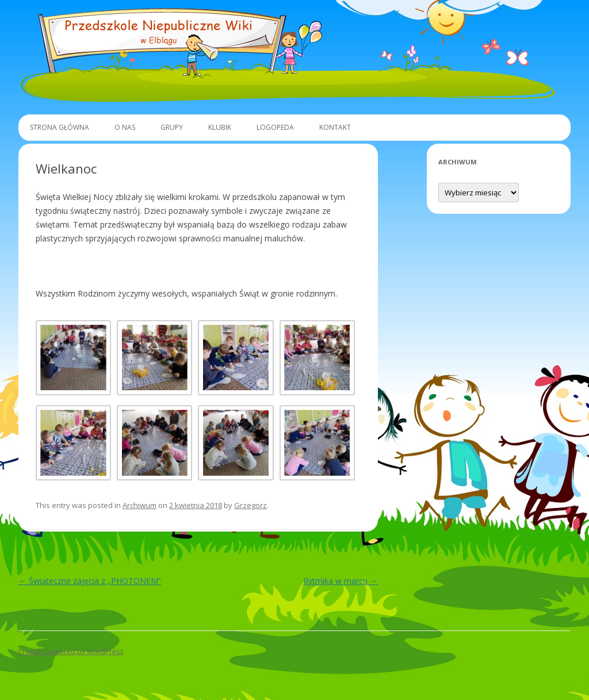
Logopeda (275, 127)
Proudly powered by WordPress (71, 651)
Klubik (220, 127)
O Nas (125, 127)
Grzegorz (250, 505)
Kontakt (335, 127)
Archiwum (139, 505)
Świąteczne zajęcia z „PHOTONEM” (90, 581)
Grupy (172, 127)
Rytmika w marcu (341, 581)
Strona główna (60, 127)
